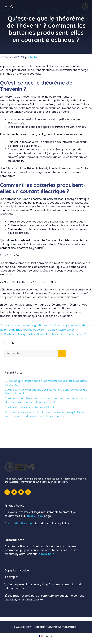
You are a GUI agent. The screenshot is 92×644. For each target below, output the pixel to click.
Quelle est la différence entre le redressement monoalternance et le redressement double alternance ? (45, 400)
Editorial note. (46, 554)
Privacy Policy (35, 516)
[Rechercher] (62, 353)
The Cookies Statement (19, 523)
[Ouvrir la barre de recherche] (12, 7)
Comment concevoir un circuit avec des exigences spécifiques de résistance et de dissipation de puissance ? (45, 414)
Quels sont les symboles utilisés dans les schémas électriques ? (45, 334)
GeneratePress (71, 627)
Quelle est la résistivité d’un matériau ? (29, 407)
